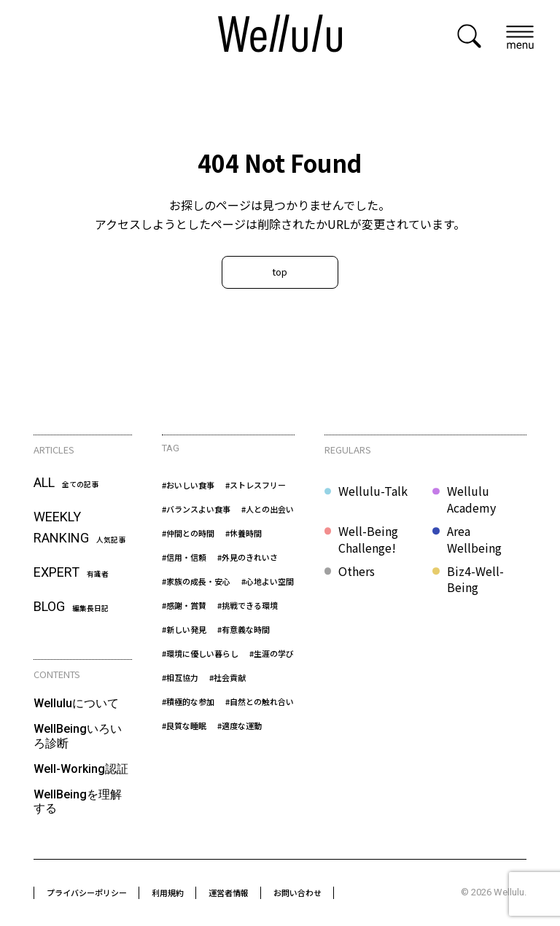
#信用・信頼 (184, 557)
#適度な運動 (240, 725)
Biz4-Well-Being (475, 579)
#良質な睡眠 (184, 725)
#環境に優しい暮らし (200, 653)
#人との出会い (268, 509)
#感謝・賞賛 (184, 605)
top (280, 272)
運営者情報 (229, 892)
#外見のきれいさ (248, 557)
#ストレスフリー (256, 485)
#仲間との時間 (188, 533)
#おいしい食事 (188, 485)
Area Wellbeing (474, 539)
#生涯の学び (272, 653)
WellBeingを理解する (78, 801)
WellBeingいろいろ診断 (78, 736)
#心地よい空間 (268, 581)
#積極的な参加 (188, 701)
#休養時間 (244, 533)
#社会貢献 (227, 677)
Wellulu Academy (471, 499)
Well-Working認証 (81, 769)
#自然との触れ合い (260, 701)
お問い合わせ (297, 892)
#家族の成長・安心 (196, 581)
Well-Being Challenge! (368, 539)
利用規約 (168, 892)
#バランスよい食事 (196, 509)
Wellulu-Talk (373, 491)
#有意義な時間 (244, 629)
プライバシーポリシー (87, 892)
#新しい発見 (184, 629)
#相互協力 (180, 677)
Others (357, 571)
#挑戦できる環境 (248, 605)
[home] (280, 36)
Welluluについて (76, 703)
